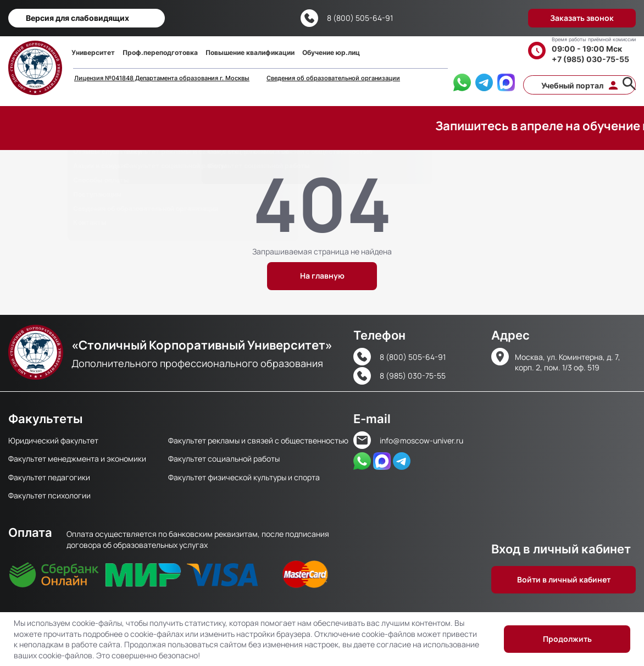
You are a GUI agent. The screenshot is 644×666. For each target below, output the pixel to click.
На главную (322, 276)
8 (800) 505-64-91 (360, 18)
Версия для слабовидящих (77, 18)
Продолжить (567, 639)
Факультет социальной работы (224, 459)
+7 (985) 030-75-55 (590, 59)
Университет (93, 53)
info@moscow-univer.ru (421, 440)
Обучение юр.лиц (331, 53)
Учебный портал (572, 85)
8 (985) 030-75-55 (413, 376)
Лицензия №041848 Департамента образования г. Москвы (162, 78)
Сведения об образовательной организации (333, 78)
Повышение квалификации (250, 53)
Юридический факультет (53, 440)
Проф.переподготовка (160, 53)
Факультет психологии (49, 495)
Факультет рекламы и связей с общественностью (258, 440)
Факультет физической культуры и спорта (244, 477)
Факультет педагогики (49, 477)
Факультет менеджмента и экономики (77, 459)
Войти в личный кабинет (564, 579)
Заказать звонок (582, 18)
